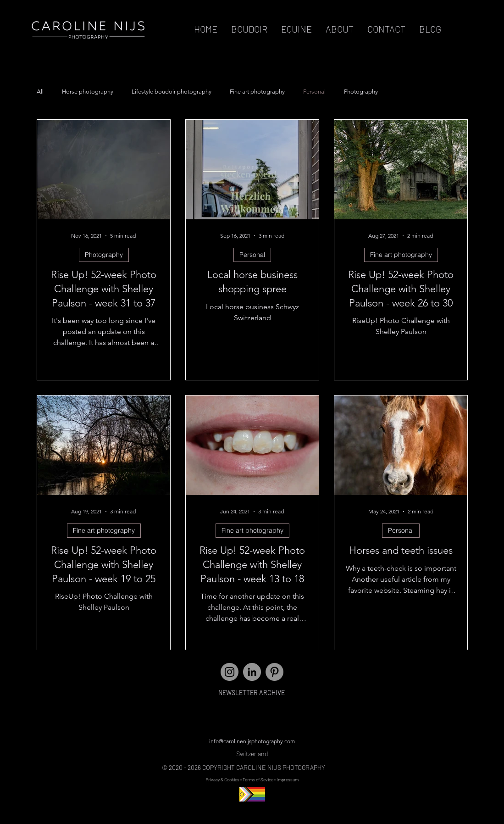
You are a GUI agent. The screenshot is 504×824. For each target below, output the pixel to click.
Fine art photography (257, 92)
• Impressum (286, 779)
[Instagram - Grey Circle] (230, 672)
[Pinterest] (274, 672)
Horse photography (88, 92)
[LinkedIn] (252, 672)
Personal (314, 92)
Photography (361, 92)
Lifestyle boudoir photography (172, 92)
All (40, 92)
